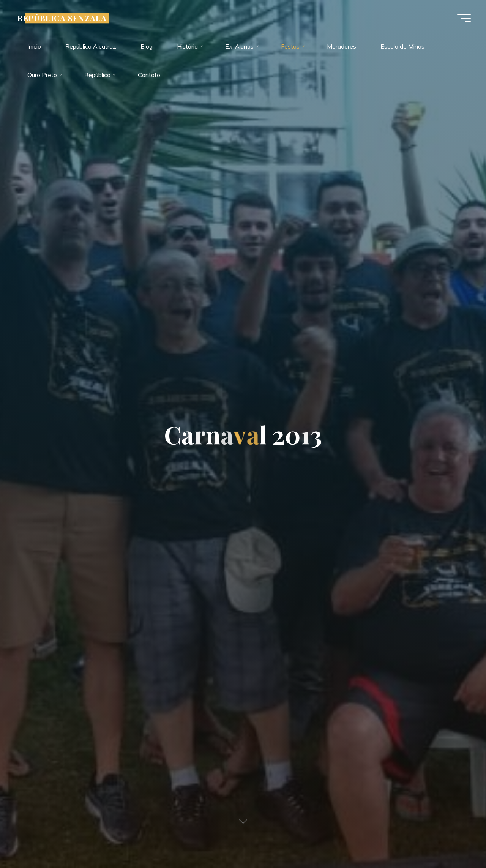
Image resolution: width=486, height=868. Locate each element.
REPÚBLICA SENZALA (62, 18)
